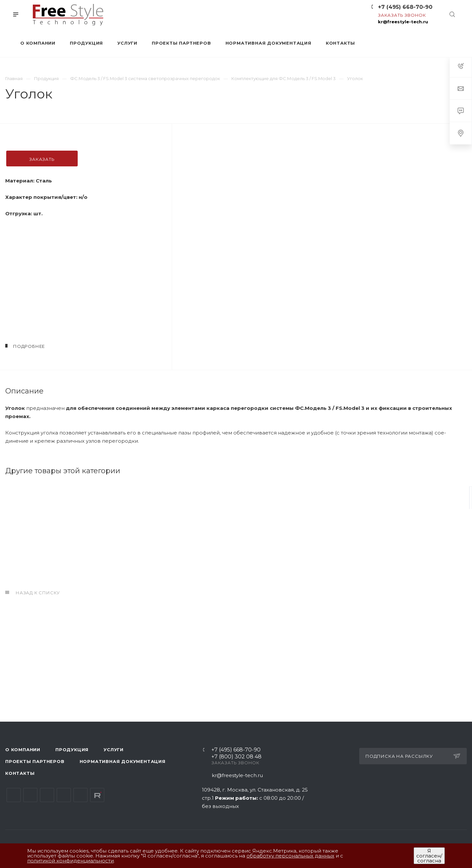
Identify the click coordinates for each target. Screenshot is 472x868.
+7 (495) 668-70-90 (405, 7)
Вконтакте (14, 795)
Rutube (97, 795)
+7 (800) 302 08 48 (236, 757)
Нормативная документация (123, 761)
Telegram (30, 795)
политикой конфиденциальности (70, 861)
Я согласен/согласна (429, 856)
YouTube (47, 795)
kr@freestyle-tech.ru (403, 22)
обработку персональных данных (290, 856)
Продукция (72, 750)
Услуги (114, 750)
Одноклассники (64, 795)
